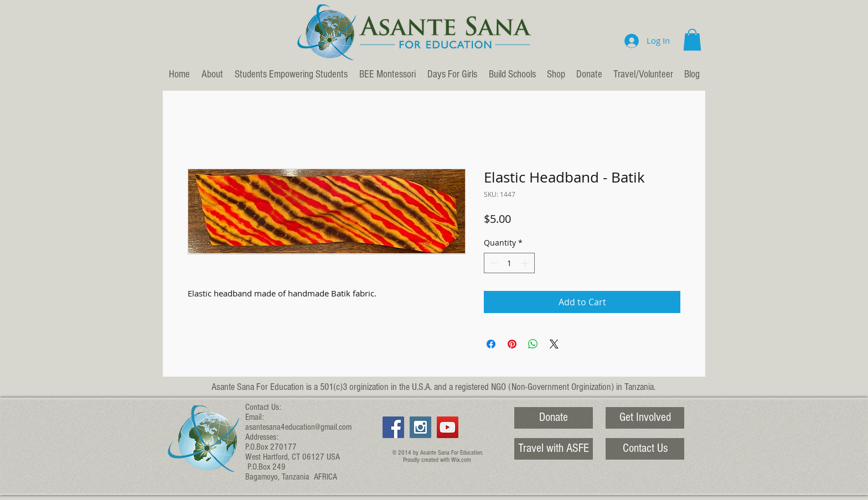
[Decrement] (492, 263)
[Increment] (526, 263)
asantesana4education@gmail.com (298, 427)
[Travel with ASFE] (554, 449)
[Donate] (554, 418)
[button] (692, 40)
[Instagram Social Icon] (420, 427)
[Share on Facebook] (491, 344)
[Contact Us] (645, 449)
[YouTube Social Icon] (448, 427)
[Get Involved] (645, 418)
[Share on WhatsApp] (533, 344)
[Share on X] (554, 344)
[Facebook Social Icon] (393, 427)
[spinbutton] (509, 263)
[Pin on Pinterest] (512, 344)
